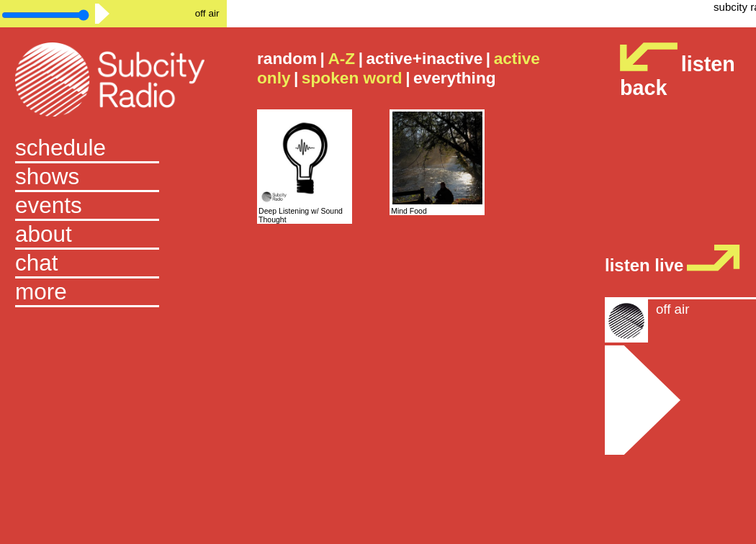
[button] (113, 293)
